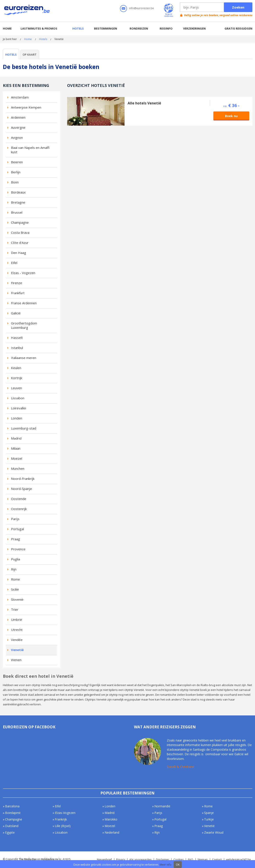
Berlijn (16, 172)
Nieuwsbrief (104, 860)
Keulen (16, 368)
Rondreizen (139, 28)
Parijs (15, 519)
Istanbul (17, 348)
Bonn (15, 182)
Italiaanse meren (24, 358)
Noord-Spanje (21, 489)
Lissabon (18, 398)
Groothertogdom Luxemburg (24, 325)
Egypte (10, 832)
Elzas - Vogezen (23, 273)
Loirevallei (19, 408)
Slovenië (17, 599)
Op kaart (30, 55)
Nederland (112, 832)
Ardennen (18, 117)
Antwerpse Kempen (26, 107)
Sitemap (203, 860)
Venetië (17, 650)
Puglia (15, 559)
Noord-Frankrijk (23, 479)
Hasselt (17, 338)
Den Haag (19, 253)
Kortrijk (17, 378)
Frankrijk (61, 819)
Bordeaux (18, 192)
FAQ (191, 860)
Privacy (121, 860)
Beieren (17, 162)
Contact (217, 860)
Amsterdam (20, 97)
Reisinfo (166, 28)
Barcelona (12, 806)
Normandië (162, 806)
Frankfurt (18, 293)
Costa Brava (20, 232)
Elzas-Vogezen (65, 813)
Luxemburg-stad (24, 428)
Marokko (111, 819)
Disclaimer (162, 860)
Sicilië (15, 589)
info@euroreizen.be (142, 8)
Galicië (16, 313)
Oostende (19, 499)
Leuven (16, 388)
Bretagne (18, 202)
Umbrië (17, 620)
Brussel (17, 212)
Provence (18, 549)
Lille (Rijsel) (63, 826)
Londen (17, 418)
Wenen (16, 660)
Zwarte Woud (214, 832)
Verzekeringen (194, 28)
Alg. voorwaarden (140, 860)
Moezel (17, 458)
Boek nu (231, 116)
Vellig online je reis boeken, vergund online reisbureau (218, 15)
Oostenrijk (19, 509)
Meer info (166, 865)
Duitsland (12, 826)
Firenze (17, 283)
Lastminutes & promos (39, 28)
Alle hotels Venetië (144, 103)
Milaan (16, 448)
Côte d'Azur (20, 243)
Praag (15, 539)
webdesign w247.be (238, 860)
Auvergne (18, 127)
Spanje (209, 813)
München (18, 468)
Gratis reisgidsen (238, 28)
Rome (15, 579)
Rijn (14, 569)
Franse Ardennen (24, 303)
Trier (15, 609)
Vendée (17, 640)
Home (7, 28)
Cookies (178, 860)
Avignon (17, 137)
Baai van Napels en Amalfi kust (30, 150)
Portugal (17, 529)
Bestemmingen (106, 28)
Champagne (20, 222)
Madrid (16, 438)
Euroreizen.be (27, 11)
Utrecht (17, 630)
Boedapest (13, 813)
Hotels (78, 28)
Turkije (209, 819)
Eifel (14, 263)
